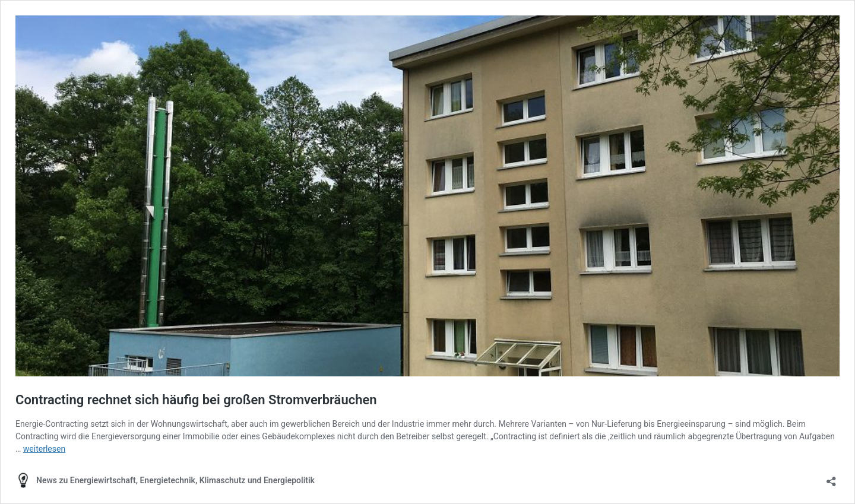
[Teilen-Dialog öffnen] (831, 478)
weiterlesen (44, 449)
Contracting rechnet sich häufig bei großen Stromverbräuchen (196, 400)
